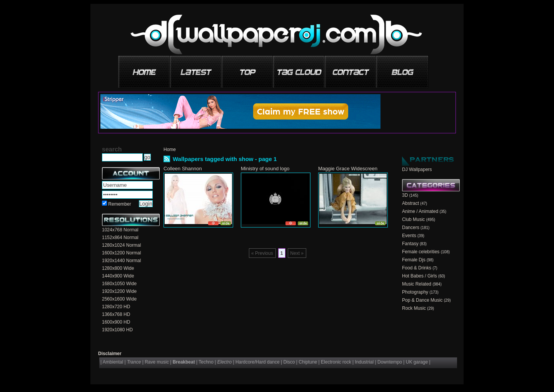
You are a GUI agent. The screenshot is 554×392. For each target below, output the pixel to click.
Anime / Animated (420, 211)
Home (170, 149)
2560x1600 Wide (119, 299)
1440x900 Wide (118, 276)
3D (405, 195)
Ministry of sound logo (265, 169)
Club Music (413, 219)
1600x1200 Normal (121, 253)
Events (409, 236)
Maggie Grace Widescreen (348, 169)
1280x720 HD (116, 307)
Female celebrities (421, 252)
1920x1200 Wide (119, 291)
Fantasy (410, 244)
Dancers (411, 228)
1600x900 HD (116, 322)
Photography (415, 292)
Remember (119, 204)
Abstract (410, 203)
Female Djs (414, 260)
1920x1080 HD (117, 330)
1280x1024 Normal (121, 245)
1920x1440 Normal (121, 261)
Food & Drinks (417, 268)
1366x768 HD (116, 314)
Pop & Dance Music (422, 300)
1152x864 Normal (120, 238)
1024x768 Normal (120, 230)
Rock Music (414, 308)
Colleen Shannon (183, 169)
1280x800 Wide (118, 268)
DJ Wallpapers (417, 169)
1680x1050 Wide (119, 284)
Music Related (417, 284)
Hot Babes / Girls (420, 276)
